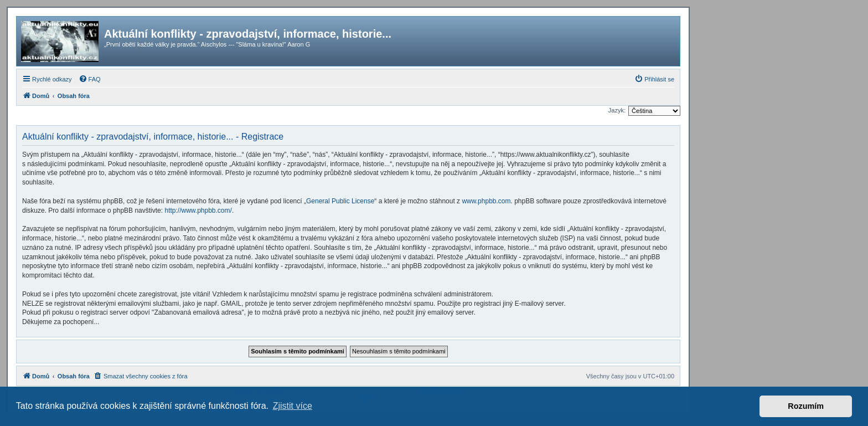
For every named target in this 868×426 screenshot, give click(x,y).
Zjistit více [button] (293, 406)
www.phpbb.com (486, 201)
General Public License (340, 201)
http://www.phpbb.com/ (198, 211)
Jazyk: (617, 110)
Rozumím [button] (806, 406)
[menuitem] (90, 79)
